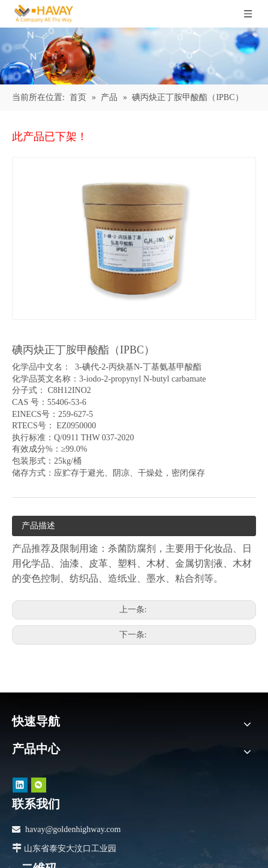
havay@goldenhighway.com (73, 829)
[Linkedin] (20, 784)
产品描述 (38, 526)
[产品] (134, 56)
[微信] (39, 784)
